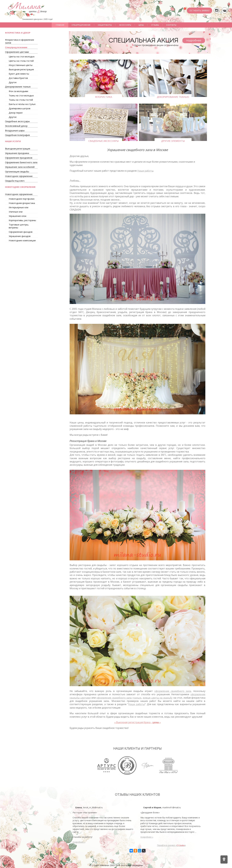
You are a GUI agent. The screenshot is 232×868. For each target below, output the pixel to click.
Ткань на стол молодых (21, 95)
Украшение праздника (17, 153)
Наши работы (105, 25)
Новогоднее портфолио (22, 199)
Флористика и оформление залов (20, 41)
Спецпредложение (81, 25)
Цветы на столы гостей (21, 61)
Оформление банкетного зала (21, 162)
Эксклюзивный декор (16, 126)
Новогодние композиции (22, 240)
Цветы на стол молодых (22, 56)
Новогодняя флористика (22, 203)
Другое (13, 82)
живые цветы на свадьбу (158, 698)
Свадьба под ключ (15, 181)
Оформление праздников (19, 158)
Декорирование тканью (18, 87)
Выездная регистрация (21, 69)
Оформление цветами (17, 52)
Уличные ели (16, 212)
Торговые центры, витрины (19, 226)
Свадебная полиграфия (17, 135)
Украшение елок (18, 216)
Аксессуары (125, 25)
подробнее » (79, 842)
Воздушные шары (15, 130)
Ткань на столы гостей (21, 100)
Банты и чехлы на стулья (22, 104)
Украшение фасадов (20, 236)
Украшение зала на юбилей (20, 167)
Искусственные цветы (21, 65)
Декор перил (16, 113)
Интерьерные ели (19, 207)
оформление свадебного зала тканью (119, 698)
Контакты (171, 25)
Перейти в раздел (171, 845)
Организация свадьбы (17, 171)
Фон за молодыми (18, 91)
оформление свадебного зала (173, 691)
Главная (60, 25)
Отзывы (155, 25)
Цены (141, 25)
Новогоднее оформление (19, 176)
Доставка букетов (18, 78)
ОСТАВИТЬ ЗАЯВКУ (199, 10)
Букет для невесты (19, 74)
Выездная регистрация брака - (138, 722)
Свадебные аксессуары (17, 121)
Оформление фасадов (21, 232)
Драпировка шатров (20, 108)
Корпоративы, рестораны (22, 220)
